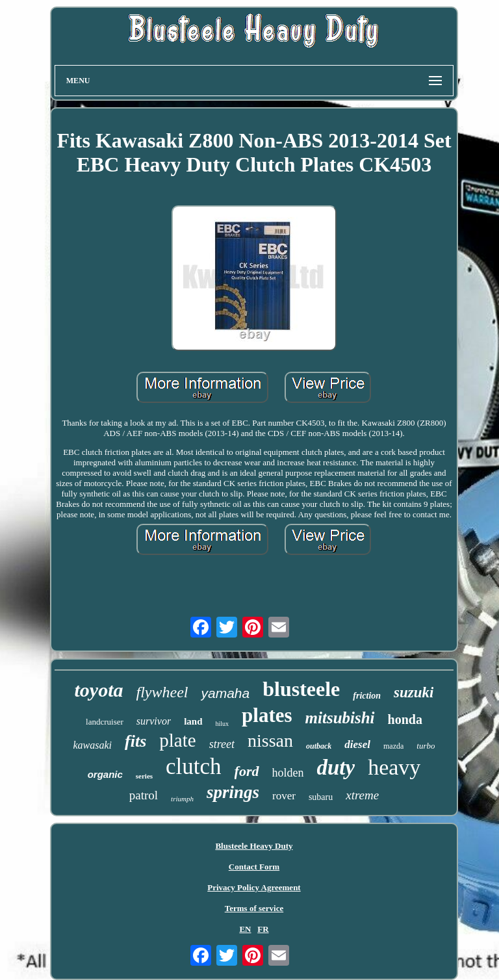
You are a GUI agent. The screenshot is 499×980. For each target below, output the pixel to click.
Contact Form (254, 867)
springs (233, 792)
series (144, 776)
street (222, 744)
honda (405, 719)
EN (245, 929)
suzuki (414, 692)
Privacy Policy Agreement (254, 887)
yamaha (225, 693)
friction (367, 696)
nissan (270, 741)
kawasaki (93, 745)
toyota (99, 690)
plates (267, 715)
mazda (393, 746)
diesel (357, 744)
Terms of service (254, 908)
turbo (426, 746)
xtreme (362, 795)
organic (105, 774)
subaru (321, 797)
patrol (144, 795)
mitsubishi (340, 718)
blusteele (301, 689)
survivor (154, 721)
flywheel (162, 692)
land (193, 721)
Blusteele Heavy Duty (254, 846)
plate (177, 740)
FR (263, 929)
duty (336, 767)
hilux (223, 724)
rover (284, 796)
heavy (394, 767)
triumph (182, 799)
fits (135, 741)
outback (319, 746)
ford (247, 771)
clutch (194, 767)
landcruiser (105, 722)
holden (288, 773)
